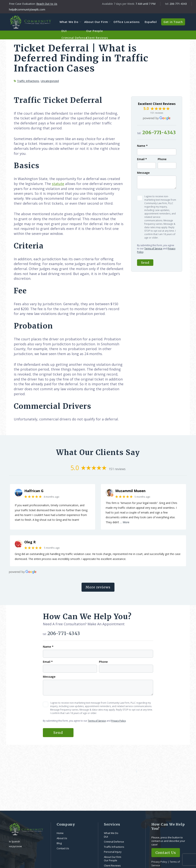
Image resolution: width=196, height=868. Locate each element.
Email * (142, 159)
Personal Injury (113, 852)
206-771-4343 (178, 4)
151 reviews (157, 113)
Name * (142, 146)
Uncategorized (50, 81)
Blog (59, 843)
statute (58, 184)
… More (125, 522)
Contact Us (63, 848)
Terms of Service (153, 249)
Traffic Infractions (28, 81)
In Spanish (14, 842)
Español (151, 22)
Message (143, 173)
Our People (111, 861)
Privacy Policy (118, 721)
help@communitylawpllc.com (27, 9)
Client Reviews (112, 866)
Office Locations (128, 22)
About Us (62, 838)
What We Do (72, 22)
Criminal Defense (114, 842)
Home (60, 833)
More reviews (98, 587)
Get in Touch (173, 22)
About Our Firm (98, 22)
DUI (106, 837)
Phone (162, 159)
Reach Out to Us (47, 4)
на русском (15, 847)
